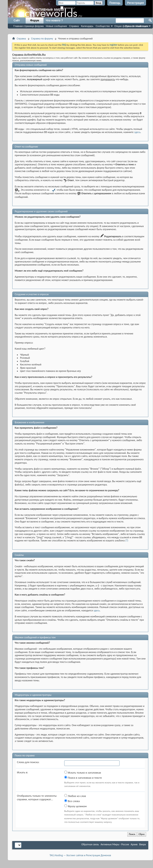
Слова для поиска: (28, 762)
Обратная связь (90, 844)
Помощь (115, 3)
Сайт (17, 20)
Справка (74, 26)
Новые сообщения (56, 26)
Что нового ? (54, 20)
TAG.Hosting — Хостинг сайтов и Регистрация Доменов (80, 855)
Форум (35, 20)
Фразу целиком (75, 806)
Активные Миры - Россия (115, 844)
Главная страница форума (29, 26)
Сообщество (103, 26)
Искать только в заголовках (83, 772)
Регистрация (135, 3)
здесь (137, 132)
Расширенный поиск (137, 26)
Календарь (87, 26)
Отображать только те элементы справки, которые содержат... (37, 797)
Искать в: (23, 772)
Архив (134, 844)
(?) (127, 540)
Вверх (143, 844)
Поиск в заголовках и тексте (83, 778)
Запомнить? (68, 8)
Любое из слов (75, 796)
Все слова (72, 801)
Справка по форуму (42, 39)
